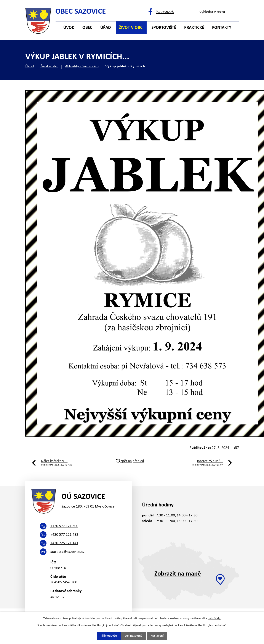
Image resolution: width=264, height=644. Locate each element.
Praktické (194, 28)
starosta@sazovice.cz (67, 552)
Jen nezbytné (134, 636)
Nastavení (157, 636)
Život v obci (49, 66)
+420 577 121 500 (64, 526)
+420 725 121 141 (64, 543)
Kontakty (222, 28)
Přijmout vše (109, 636)
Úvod (30, 66)
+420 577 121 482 (64, 535)
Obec (87, 28)
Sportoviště (164, 28)
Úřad (106, 28)
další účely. (214, 619)
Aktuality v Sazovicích (82, 66)
